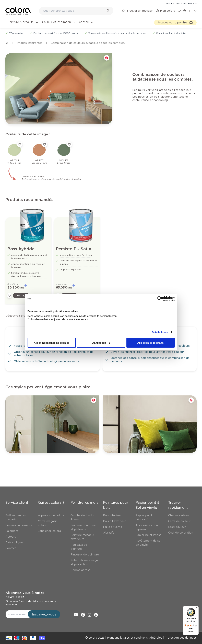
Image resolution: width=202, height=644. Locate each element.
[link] (181, 3)
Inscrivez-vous (44, 614)
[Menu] (197, 608)
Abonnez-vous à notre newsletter (25, 595)
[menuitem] (23, 24)
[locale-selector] (193, 11)
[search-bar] (74, 11)
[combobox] (76, 11)
